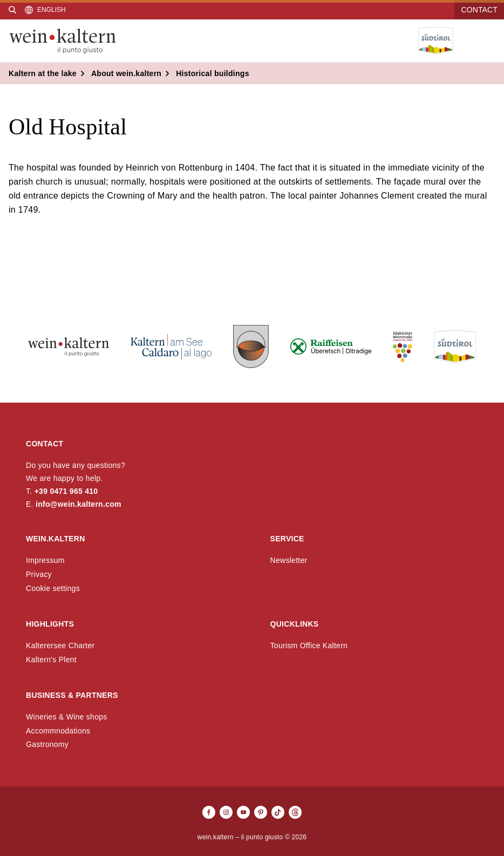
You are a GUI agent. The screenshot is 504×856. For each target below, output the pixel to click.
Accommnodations (58, 731)
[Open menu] (487, 41)
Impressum (45, 560)
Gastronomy (47, 744)
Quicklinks (295, 624)
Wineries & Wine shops (67, 717)
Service (287, 539)
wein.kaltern (56, 539)
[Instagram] (226, 812)
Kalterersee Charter (60, 646)
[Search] (12, 10)
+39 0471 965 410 (66, 491)
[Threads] (295, 812)
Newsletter (289, 560)
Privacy (39, 574)
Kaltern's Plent (51, 660)
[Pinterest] (261, 812)
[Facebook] (209, 812)
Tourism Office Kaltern (309, 646)
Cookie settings (53, 588)
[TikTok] (278, 812)
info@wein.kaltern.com (79, 504)
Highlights (50, 624)
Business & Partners (72, 695)
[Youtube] (243, 812)
